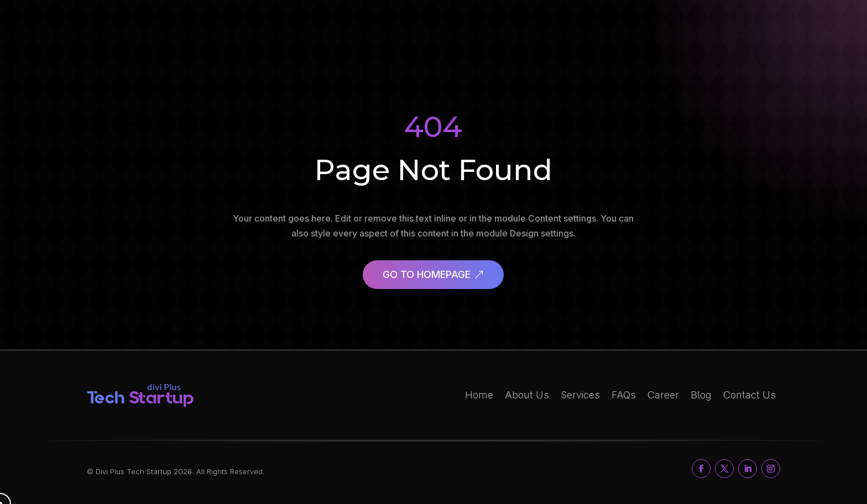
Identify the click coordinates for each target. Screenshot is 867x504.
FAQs (624, 395)
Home (479, 395)
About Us (527, 395)
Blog (701, 395)
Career (663, 395)
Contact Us (750, 395)
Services (580, 395)
